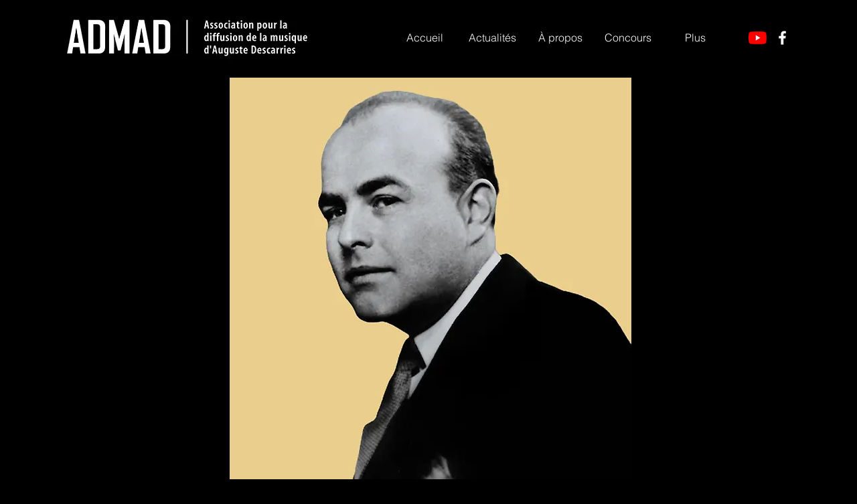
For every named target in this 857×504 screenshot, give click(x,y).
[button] (560, 37)
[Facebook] (782, 38)
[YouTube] (758, 38)
